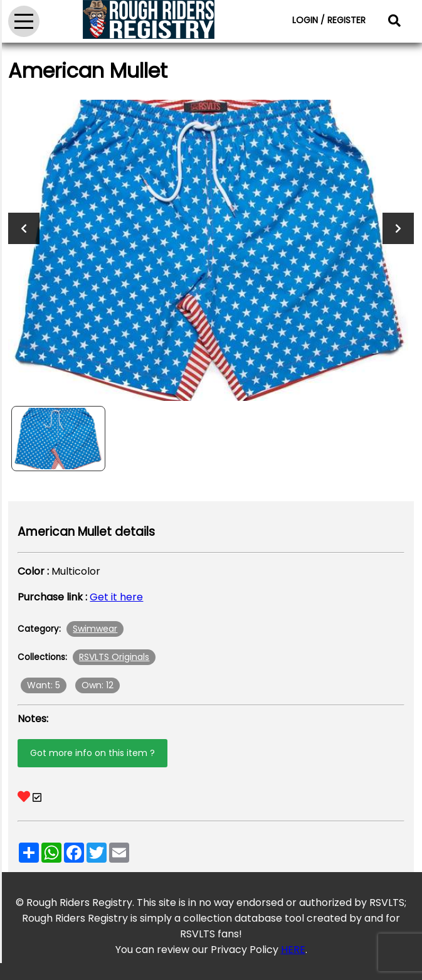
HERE (293, 950)
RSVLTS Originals (114, 657)
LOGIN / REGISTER (329, 20)
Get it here (116, 597)
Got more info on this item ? (92, 753)
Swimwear (95, 629)
